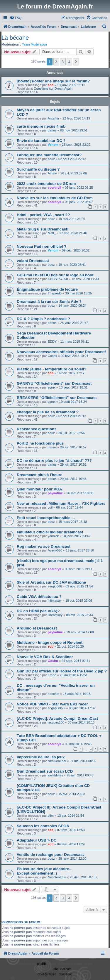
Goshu (53, 661)
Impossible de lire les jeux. (41, 757)
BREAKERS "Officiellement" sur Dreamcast (57, 398)
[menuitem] (16, 18)
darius (52, 130)
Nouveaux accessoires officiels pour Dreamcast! (61, 352)
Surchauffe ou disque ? (38, 169)
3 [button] (63, 62)
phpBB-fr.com (63, 969)
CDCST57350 (58, 279)
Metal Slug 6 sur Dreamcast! (43, 229)
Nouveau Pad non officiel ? (42, 246)
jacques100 (56, 722)
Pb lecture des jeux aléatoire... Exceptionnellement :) (44, 871)
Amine (52, 173)
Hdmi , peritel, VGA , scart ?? (43, 215)
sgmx (52, 387)
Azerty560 (55, 550)
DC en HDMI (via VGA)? (38, 611)
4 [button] (69, 62)
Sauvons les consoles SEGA (43, 826)
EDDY (52, 341)
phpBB (42, 964)
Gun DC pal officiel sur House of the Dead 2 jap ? (62, 671)
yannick (53, 536)
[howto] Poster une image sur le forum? (53, 81)
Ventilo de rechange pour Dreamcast (50, 855)
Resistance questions (37, 429)
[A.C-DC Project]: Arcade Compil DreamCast (57, 718)
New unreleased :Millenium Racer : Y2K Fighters (61, 503)
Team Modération (34, 44)
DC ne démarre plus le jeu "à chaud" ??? (54, 460)
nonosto (54, 694)
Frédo (52, 675)
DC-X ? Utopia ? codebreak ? (43, 319)
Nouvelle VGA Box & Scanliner (45, 657)
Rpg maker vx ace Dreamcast (44, 546)
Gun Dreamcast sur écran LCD (45, 771)
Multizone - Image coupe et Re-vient (50, 642)
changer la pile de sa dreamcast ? (48, 412)
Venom (53, 145)
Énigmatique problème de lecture (47, 289)
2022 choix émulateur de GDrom (46, 184)
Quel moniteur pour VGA (39, 489)
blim (51, 816)
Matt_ (52, 233)
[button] (76, 62)
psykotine (55, 493)
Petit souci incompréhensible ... (46, 518)
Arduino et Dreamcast (37, 628)
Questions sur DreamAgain (53, 89)
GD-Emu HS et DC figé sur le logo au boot (55, 275)
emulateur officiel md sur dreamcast (50, 532)
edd (51, 85)
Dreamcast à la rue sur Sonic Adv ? (49, 302)
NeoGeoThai (57, 761)
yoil (50, 507)
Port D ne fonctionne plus (40, 443)
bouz (51, 159)
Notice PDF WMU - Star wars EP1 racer (52, 704)
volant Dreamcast (33, 261)
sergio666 (55, 586)
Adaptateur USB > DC (37, 840)
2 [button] (56, 62)
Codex (53, 356)
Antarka (53, 118)
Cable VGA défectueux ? (39, 597)
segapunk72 (57, 708)
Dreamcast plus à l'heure (40, 475)
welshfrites (55, 775)
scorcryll (55, 188)
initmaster (55, 601)
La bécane (15, 38)
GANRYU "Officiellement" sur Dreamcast (54, 383)
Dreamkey (55, 615)
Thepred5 (55, 293)
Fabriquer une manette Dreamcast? (49, 155)
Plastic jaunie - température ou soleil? (51, 369)
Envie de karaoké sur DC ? (41, 141)
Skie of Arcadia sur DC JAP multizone (51, 582)
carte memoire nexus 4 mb (41, 126)
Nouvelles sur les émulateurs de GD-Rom (55, 198)
